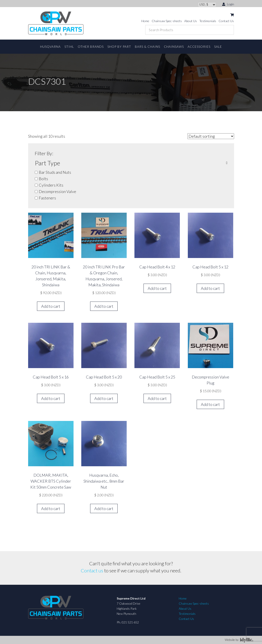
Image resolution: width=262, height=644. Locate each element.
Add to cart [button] (51, 306)
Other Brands (91, 47)
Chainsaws (174, 47)
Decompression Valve (57, 191)
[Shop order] (211, 136)
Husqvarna (50, 47)
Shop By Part (119, 47)
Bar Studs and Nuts (55, 172)
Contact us (92, 570)
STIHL (69, 47)
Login (228, 4)
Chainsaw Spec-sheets (167, 21)
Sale (218, 47)
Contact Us (226, 21)
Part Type (131, 163)
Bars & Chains (147, 47)
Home (145, 21)
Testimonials (208, 21)
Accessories (199, 47)
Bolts (43, 179)
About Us (191, 21)
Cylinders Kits (51, 185)
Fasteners (47, 198)
